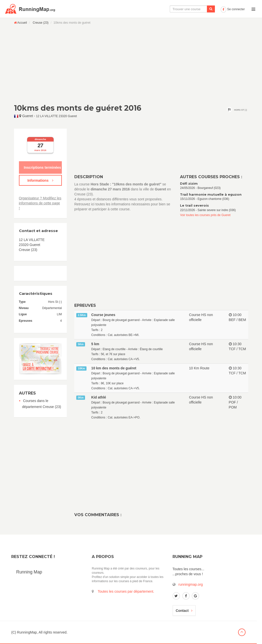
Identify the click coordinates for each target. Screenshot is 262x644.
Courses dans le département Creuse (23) (42, 404)
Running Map (29, 572)
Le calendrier (169, 9)
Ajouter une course (201, 9)
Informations (40, 180)
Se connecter (233, 9)
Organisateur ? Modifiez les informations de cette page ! (40, 203)
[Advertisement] (131, 64)
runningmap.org (191, 584)
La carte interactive (136, 9)
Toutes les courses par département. (126, 591)
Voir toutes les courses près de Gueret (205, 215)
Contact (184, 611)
